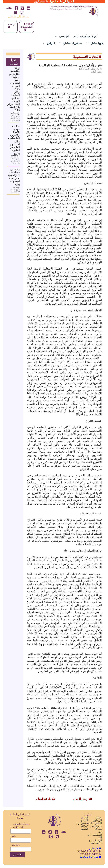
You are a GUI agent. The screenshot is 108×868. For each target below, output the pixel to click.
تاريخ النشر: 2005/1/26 (90, 69)
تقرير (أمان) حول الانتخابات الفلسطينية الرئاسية (70, 65)
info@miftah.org (91, 857)
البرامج (49, 43)
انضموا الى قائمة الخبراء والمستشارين (54, 2)
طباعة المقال (44, 799)
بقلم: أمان (96, 72)
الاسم (13, 836)
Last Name (15, 845)
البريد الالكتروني (17, 827)
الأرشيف (62, 36)
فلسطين (95, 849)
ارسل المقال (81, 799)
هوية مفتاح (95, 43)
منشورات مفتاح (70, 43)
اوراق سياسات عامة (85, 36)
